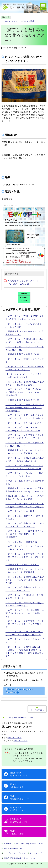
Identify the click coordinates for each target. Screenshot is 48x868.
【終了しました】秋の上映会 (20, 511)
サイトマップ (36, 853)
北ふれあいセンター (10, 21)
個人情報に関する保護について (30, 844)
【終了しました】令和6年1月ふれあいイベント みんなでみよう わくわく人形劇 (25, 580)
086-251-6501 (21, 741)
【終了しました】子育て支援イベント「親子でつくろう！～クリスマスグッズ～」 (25, 624)
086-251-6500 (15, 738)
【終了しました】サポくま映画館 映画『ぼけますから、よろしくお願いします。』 (25, 613)
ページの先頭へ (37, 710)
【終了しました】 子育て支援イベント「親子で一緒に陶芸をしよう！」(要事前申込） (25, 408)
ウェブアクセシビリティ (15, 853)
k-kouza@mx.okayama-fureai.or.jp (20, 691)
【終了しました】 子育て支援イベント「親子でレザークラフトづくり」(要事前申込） (25, 392)
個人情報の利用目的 (13, 849)
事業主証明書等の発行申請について (20, 858)
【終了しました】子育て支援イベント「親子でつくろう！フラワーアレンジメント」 (25, 557)
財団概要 (8, 844)
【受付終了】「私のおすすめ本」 (22, 565)
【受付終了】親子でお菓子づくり (22, 354)
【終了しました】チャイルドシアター (25, 423)
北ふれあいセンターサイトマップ (20, 718)
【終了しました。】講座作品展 (21, 542)
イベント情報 (28, 21)
